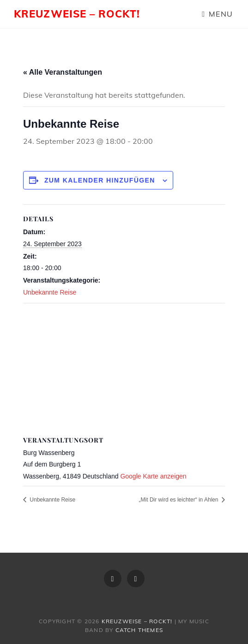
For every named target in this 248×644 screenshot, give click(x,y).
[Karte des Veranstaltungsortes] (124, 370)
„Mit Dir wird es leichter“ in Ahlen (179, 500)
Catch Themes (139, 630)
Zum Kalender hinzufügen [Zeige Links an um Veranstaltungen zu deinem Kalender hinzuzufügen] (100, 180)
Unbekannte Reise (50, 292)
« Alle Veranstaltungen (63, 72)
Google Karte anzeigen (153, 476)
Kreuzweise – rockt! (77, 14)
